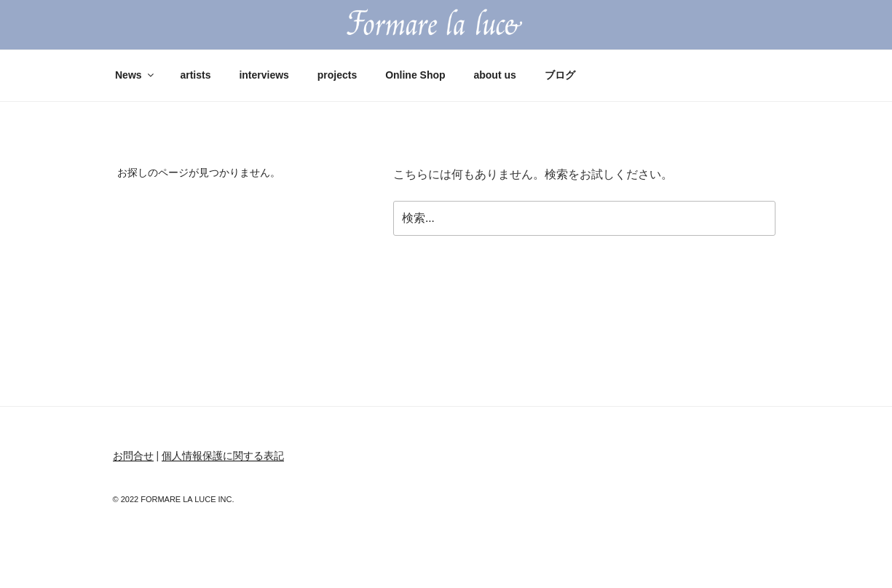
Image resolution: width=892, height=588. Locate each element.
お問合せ (133, 456)
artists (195, 75)
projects (337, 75)
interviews (264, 75)
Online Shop (415, 75)
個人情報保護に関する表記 (223, 456)
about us (494, 75)
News (135, 75)
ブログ (560, 75)
